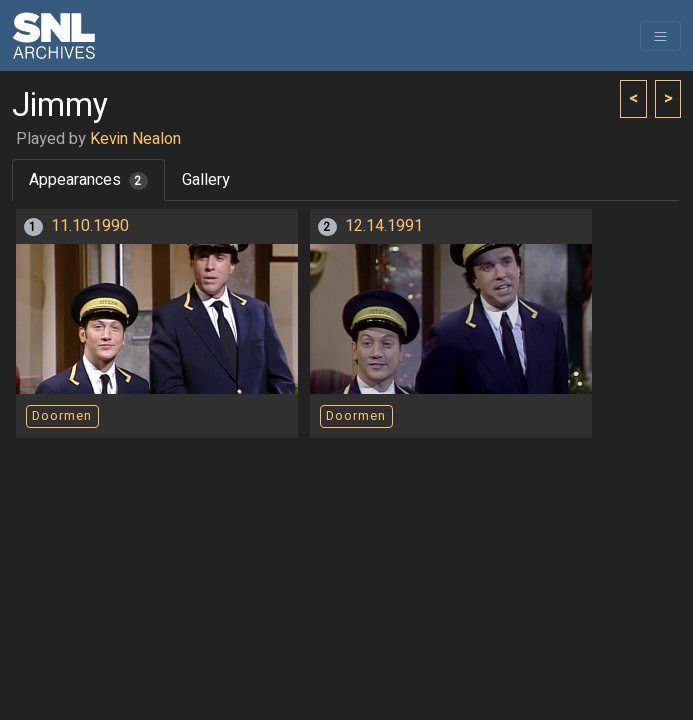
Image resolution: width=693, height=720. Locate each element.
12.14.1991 (384, 226)
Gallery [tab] (206, 180)
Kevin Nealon (135, 139)
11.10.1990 (90, 226)
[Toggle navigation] (660, 36)
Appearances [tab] (88, 180)
